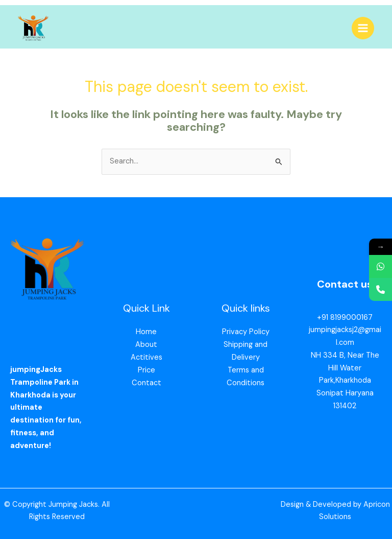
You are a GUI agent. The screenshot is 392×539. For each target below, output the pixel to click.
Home (146, 332)
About (146, 345)
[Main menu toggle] (363, 28)
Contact (146, 383)
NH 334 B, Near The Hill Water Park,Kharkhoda (345, 368)
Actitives (146, 357)
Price (146, 370)
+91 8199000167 (345, 318)
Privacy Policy (246, 332)
